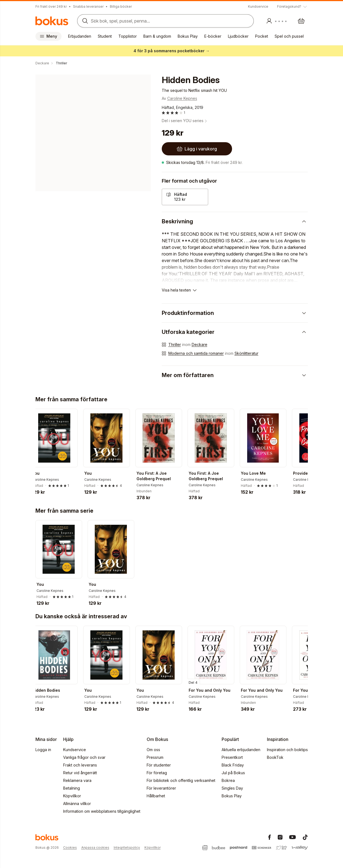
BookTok (275, 757)
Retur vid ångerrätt (80, 773)
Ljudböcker (238, 36)
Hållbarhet (156, 796)
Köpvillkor (72, 796)
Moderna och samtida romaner (196, 353)
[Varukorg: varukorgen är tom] (301, 21)
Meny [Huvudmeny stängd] (48, 36)
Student (105, 36)
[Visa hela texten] (180, 290)
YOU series (196, 121)
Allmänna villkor (77, 804)
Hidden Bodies (51, 690)
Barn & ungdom (157, 36)
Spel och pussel (289, 36)
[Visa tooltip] (292, 7)
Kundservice (258, 6)
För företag (157, 773)
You (40, 473)
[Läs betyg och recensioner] (173, 113)
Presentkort (232, 757)
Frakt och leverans (80, 765)
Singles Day (232, 788)
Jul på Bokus (233, 773)
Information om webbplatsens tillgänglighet (102, 811)
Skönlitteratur (246, 353)
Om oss (153, 750)
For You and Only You (214, 690)
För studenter (159, 765)
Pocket (262, 36)
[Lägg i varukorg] (197, 149)
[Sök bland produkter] (164, 21)
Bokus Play (188, 36)
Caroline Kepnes (182, 98)
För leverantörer (161, 788)
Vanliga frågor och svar (84, 757)
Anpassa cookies (95, 848)
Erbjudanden (80, 36)
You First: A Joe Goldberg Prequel (158, 476)
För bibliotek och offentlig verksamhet (181, 780)
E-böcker (213, 36)
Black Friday (233, 765)
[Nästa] (306, 438)
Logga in (43, 750)
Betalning (72, 788)
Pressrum (155, 757)
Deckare (200, 344)
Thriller (175, 344)
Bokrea (228, 780)
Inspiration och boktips (287, 750)
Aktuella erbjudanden (241, 750)
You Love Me (258, 473)
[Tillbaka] (38, 438)
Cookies (70, 848)
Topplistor (128, 36)
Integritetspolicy (127, 848)
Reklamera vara (77, 780)
